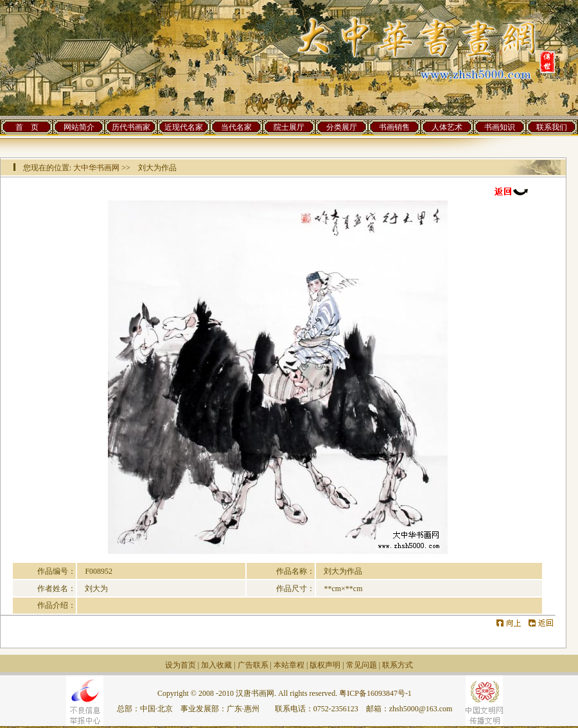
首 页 (27, 127)
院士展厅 (289, 127)
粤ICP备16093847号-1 (375, 693)
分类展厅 (342, 127)
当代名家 (236, 127)
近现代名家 (184, 127)
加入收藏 (216, 665)
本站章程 (289, 665)
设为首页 (180, 665)
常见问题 (362, 665)
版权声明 (325, 665)
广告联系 (253, 665)
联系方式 (398, 665)
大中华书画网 (96, 168)
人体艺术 (447, 127)
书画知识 (500, 127)
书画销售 (394, 127)
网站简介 (79, 127)
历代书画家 (131, 127)
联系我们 (552, 127)
